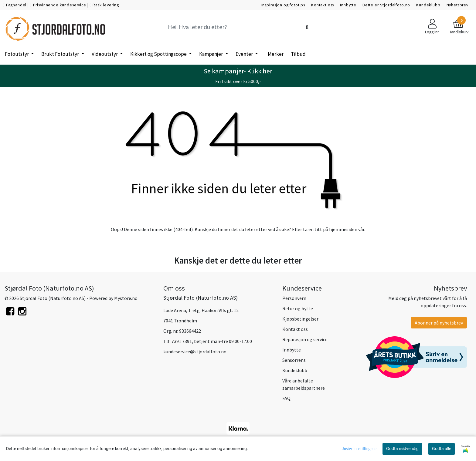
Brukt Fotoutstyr (61, 54)
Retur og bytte (298, 308)
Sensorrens (294, 360)
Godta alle (442, 449)
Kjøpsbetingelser (300, 319)
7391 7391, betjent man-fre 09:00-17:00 (212, 341)
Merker (276, 54)
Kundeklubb (428, 5)
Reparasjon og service (305, 339)
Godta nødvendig (402, 449)
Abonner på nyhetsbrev (439, 323)
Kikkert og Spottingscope (159, 54)
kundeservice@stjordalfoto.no (195, 352)
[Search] (238, 27)
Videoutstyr (105, 54)
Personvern (294, 298)
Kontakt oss (323, 5)
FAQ (286, 398)
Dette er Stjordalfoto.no (386, 5)
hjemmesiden (343, 229)
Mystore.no (126, 298)
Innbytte (348, 5)
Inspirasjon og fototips (283, 5)
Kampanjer (211, 54)
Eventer (245, 54)
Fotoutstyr (17, 54)
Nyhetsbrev (458, 5)
